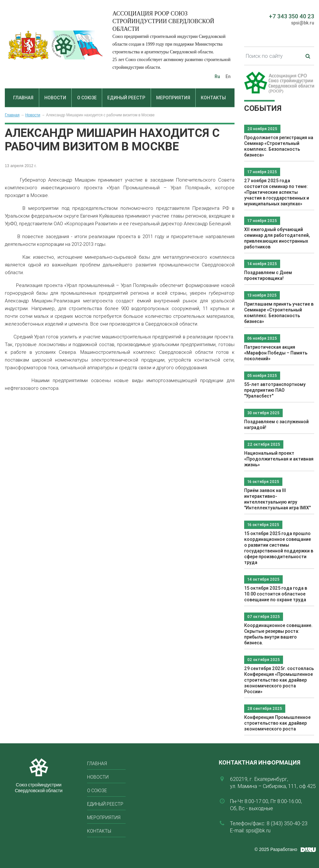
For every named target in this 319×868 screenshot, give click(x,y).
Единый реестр (126, 98)
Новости (55, 98)
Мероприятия (173, 98)
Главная (23, 98)
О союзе (87, 98)
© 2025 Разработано (276, 849)
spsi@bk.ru (303, 23)
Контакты (213, 98)
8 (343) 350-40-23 (287, 823)
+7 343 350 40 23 (292, 16)
